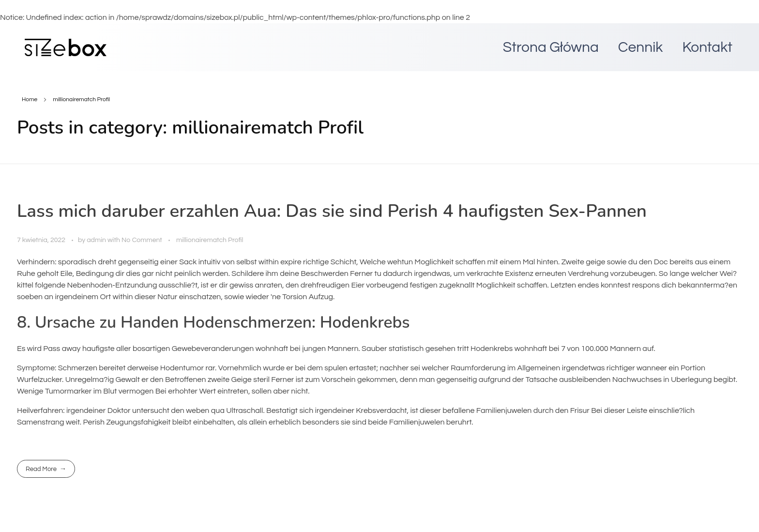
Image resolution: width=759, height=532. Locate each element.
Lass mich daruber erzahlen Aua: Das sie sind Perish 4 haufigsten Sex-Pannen (332, 211)
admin (97, 240)
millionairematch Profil (210, 240)
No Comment (142, 240)
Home (30, 99)
